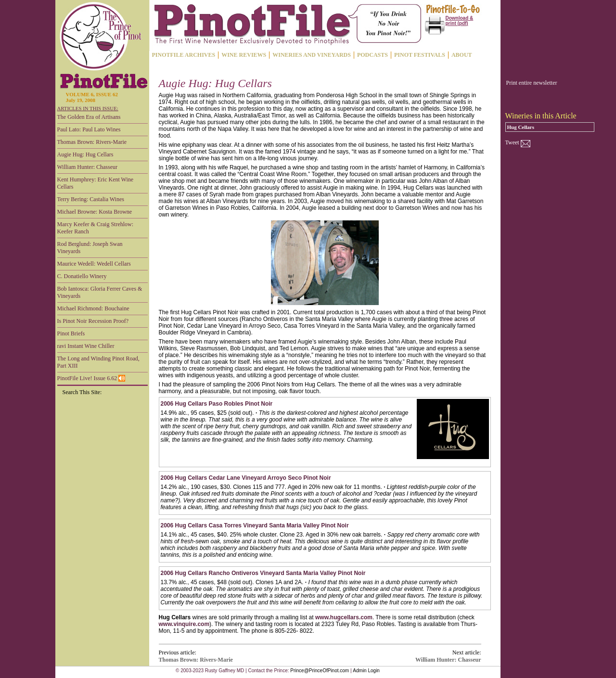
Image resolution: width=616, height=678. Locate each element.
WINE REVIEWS (244, 55)
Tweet (512, 142)
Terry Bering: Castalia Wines (91, 199)
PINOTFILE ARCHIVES (184, 55)
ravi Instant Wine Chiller (86, 346)
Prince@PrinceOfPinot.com (320, 671)
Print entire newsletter (532, 83)
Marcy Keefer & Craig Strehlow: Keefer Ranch (96, 228)
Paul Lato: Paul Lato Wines (89, 129)
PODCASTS (372, 55)
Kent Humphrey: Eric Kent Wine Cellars (96, 183)
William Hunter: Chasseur (88, 167)
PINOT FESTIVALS (420, 55)
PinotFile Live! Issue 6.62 (91, 378)
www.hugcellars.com (344, 617)
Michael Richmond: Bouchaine (93, 308)
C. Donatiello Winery (82, 276)
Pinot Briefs (71, 333)
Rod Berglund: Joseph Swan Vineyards (90, 248)
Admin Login (366, 671)
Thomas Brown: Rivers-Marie (92, 142)
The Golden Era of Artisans (89, 117)
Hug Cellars (521, 127)
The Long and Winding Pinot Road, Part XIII (98, 362)
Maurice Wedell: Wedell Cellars (94, 264)
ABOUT (462, 55)
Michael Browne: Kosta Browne (95, 212)
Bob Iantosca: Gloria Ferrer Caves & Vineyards (100, 292)
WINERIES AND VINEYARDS (312, 55)
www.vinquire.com (184, 624)
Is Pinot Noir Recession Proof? (93, 321)
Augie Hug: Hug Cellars (85, 154)
